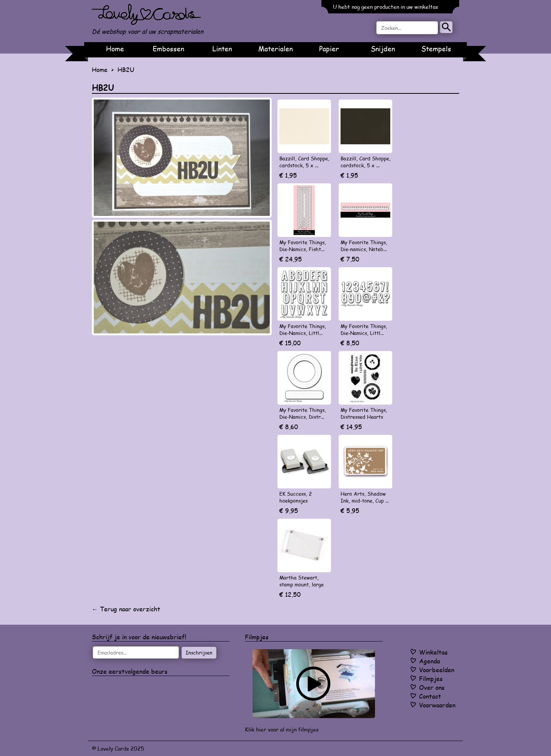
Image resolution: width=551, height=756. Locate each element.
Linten (222, 49)
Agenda (430, 661)
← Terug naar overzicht (126, 609)
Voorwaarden (437, 705)
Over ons (432, 687)
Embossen (168, 49)
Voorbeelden (437, 670)
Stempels (436, 49)
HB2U (126, 69)
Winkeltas (433, 652)
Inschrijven (199, 653)
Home (115, 49)
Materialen (275, 49)
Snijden (383, 49)
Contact (430, 696)
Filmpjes (431, 678)
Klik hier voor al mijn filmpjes (282, 729)
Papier (329, 49)
